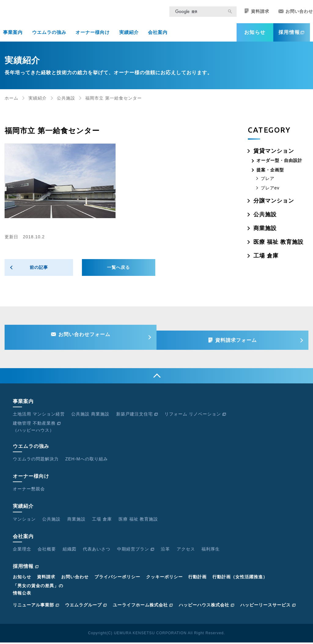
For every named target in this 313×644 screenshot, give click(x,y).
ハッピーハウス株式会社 (207, 606)
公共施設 (66, 102)
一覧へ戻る (118, 271)
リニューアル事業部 (36, 606)
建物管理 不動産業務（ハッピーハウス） (37, 428)
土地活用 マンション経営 (39, 416)
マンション (24, 521)
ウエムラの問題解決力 (36, 460)
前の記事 (39, 271)
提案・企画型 (270, 174)
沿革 (165, 551)
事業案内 (13, 36)
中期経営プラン (136, 551)
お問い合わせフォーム (81, 340)
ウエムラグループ (86, 606)
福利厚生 (211, 551)
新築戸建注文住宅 (137, 416)
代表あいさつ (97, 551)
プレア (268, 182)
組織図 (70, 551)
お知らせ (255, 36)
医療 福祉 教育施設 (278, 246)
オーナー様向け (93, 36)
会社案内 (158, 36)
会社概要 (47, 551)
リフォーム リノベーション (195, 416)
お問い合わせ (296, 15)
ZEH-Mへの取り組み (86, 460)
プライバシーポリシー (117, 579)
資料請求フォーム (239, 340)
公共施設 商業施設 (90, 416)
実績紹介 (129, 36)
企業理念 (22, 551)
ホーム (11, 102)
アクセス (186, 551)
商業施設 (265, 232)
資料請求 (257, 15)
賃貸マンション (274, 155)
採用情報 (292, 36)
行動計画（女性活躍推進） (240, 579)
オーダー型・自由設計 (279, 164)
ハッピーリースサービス (268, 606)
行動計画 (197, 579)
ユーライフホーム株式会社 (143, 606)
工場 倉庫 (266, 260)
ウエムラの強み (49, 36)
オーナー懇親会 (29, 491)
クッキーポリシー (164, 579)
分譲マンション (274, 205)
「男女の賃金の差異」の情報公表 (38, 591)
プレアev (270, 192)
